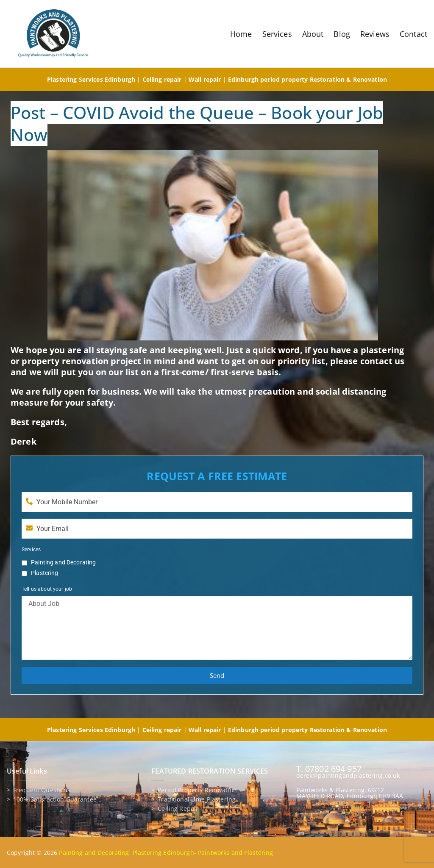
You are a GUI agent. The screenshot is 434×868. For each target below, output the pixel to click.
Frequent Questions (42, 790)
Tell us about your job (47, 589)
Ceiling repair (178, 809)
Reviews (375, 34)
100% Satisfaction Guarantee (55, 799)
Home (241, 34)
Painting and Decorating (63, 562)
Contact (413, 34)
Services (277, 34)
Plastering (45, 573)
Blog (342, 34)
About (313, 34)
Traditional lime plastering (197, 799)
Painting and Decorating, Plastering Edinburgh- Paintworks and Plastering (166, 853)
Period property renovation (197, 790)
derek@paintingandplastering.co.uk (348, 775)
